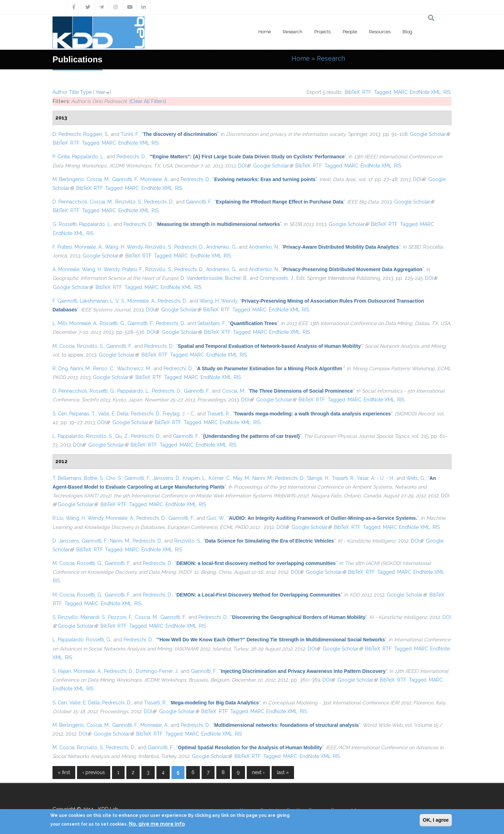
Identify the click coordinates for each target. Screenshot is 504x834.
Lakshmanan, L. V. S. (102, 301)
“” (180, 134)
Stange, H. (318, 478)
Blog (407, 32)
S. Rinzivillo (65, 617)
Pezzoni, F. (120, 617)
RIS (447, 92)
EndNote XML (425, 92)
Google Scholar (430, 134)
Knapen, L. (194, 478)
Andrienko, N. (264, 247)
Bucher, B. (236, 278)
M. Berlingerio (68, 179)
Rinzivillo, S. (128, 202)
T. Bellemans (67, 478)
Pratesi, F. (132, 269)
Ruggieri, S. (96, 134)
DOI (244, 166)
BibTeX (352, 92)
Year (100, 92)
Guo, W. (216, 518)
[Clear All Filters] (148, 101)
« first (64, 772)
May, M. (241, 478)
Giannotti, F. (125, 179)
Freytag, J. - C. (179, 414)
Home (265, 32)
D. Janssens (66, 541)
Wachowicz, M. (134, 368)
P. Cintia (61, 157)
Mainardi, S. (93, 617)
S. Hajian (62, 671)
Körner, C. (220, 478)
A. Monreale (66, 269)
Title (74, 92)
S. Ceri (60, 414)
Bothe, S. (94, 478)
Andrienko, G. (221, 247)
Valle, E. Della (113, 414)
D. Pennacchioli (70, 202)
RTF (367, 92)
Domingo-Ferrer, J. (157, 671)
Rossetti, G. (112, 323)
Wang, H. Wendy (124, 247)
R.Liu (58, 518)
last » (283, 772)
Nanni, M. (80, 368)
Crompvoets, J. (277, 278)
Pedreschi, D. (131, 157)
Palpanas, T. (82, 414)
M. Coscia (64, 346)
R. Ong (60, 368)
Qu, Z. (122, 436)
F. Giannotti (65, 301)
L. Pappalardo (68, 436)
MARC (401, 92)
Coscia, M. (98, 179)
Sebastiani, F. (212, 323)
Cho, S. (114, 478)
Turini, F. (130, 134)
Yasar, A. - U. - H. (376, 478)
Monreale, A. (154, 179)
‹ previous (94, 772)
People (350, 32)
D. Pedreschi (67, 134)
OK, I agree (436, 820)
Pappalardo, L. (88, 157)
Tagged (383, 92)
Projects (323, 32)
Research (293, 32)
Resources (380, 32)
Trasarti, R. (219, 414)
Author (60, 92)
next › (258, 772)
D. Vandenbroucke (202, 278)
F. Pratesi (62, 247)
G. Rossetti (65, 224)
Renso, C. (104, 368)
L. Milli (60, 323)
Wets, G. (416, 478)
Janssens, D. (166, 478)
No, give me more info (157, 824)
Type (86, 92)
